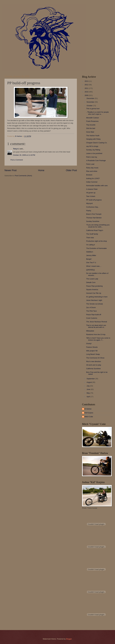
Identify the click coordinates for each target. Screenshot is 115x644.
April (88, 397)
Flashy (89, 211)
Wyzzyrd (89, 203)
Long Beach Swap (93, 354)
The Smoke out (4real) (94, 304)
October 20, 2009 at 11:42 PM (24, 155)
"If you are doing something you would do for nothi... (98, 226)
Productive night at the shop (97, 241)
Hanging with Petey (93, 139)
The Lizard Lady (92, 279)
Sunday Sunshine (93, 221)
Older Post (71, 170)
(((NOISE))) (90, 270)
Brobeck (89, 175)
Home (41, 170)
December (91, 98)
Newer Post (11, 170)
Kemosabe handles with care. (97, 186)
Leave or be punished (94, 153)
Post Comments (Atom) (23, 176)
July (88, 386)
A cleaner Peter (92, 189)
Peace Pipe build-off (94, 315)
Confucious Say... (93, 207)
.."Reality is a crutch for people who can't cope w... (97, 113)
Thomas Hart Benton (94, 218)
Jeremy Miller (91, 255)
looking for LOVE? (93, 178)
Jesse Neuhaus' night (94, 300)
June (89, 389)
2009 (87, 95)
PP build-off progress (94, 200)
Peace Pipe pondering (94, 286)
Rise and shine (92, 171)
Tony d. (16, 149)
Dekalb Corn (91, 282)
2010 (87, 92)
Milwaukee (90, 331)
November (91, 102)
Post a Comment (17, 160)
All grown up (91, 193)
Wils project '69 (92, 351)
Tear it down (91, 196)
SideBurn (90, 252)
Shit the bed (91, 128)
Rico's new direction (94, 361)
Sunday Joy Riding (93, 150)
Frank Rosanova (92, 121)
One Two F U (91, 263)
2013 (87, 81)
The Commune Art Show (95, 358)
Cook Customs (92, 318)
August (89, 382)
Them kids (90, 238)
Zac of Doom (91, 307)
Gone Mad (90, 132)
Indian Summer (92, 182)
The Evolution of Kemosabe (96, 248)
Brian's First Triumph (94, 214)
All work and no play (94, 365)
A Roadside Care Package (96, 160)
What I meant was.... (94, 266)
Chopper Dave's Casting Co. (97, 143)
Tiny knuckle (91, 125)
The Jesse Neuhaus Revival (97, 322)
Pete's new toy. (92, 157)
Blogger (69, 639)
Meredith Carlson (93, 118)
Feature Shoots (92, 347)
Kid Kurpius (89, 413)
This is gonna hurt (93, 109)
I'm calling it (91, 245)
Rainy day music (92, 168)
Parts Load (90, 164)
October (90, 106)
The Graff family (92, 234)
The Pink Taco (91, 311)
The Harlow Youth (93, 136)
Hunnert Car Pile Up (94, 293)
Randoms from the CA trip (96, 334)
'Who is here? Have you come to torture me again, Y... (98, 339)
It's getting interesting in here (97, 297)
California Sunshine (93, 369)
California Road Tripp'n (95, 230)
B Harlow (88, 409)
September (91, 379)
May (88, 393)
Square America (92, 290)
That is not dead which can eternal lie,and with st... (96, 326)
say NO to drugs (92, 146)
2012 (87, 85)
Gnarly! (89, 344)
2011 (87, 88)
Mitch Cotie (89, 417)
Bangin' (89, 259)
